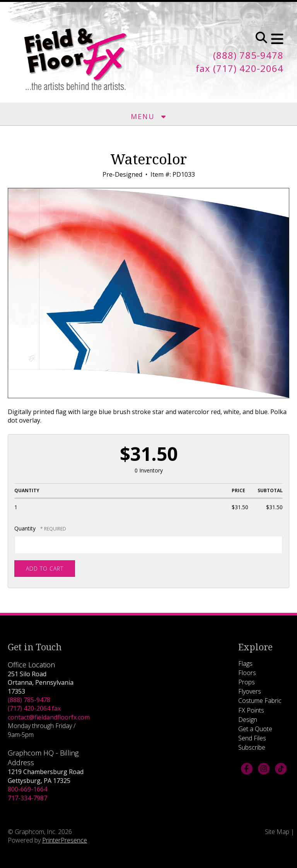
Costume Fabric (260, 701)
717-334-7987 (27, 798)
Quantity (25, 528)
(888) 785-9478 (29, 700)
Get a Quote (255, 729)
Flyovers (250, 691)
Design (248, 720)
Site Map (277, 832)
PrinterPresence (65, 840)
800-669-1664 (27, 789)
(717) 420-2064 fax (34, 708)
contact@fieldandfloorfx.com (49, 717)
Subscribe (252, 747)
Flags (245, 663)
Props (247, 682)
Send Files (252, 738)
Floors (247, 673)
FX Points (251, 710)
